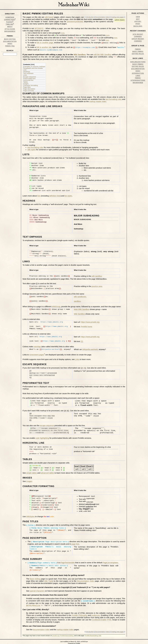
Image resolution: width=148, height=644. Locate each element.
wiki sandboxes (80, 295)
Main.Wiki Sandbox (82, 308)
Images (26, 82)
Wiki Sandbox (80, 53)
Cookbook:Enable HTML (102, 617)
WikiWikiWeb (138, 83)
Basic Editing (10, 39)
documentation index (41, 627)
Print (138, 24)
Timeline (9, 24)
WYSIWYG (39, 28)
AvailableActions (138, 62)
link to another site (44, 47)
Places (9, 22)
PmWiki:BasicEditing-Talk (93, 633)
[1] (82, 340)
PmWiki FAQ (10, 46)
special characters (37, 588)
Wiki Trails (48, 578)
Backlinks (138, 26)
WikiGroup (56, 305)
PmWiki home (87, 325)
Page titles (27, 86)
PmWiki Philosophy (79, 612)
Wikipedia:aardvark (90, 348)
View (138, 17)
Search (10, 51)
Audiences (96, 612)
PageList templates (110, 560)
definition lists (55, 194)
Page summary (29, 89)
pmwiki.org (56, 633)
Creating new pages (117, 17)
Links (25, 74)
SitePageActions (138, 80)
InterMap (37, 345)
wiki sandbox (97, 275)
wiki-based (49, 17)
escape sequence (47, 424)
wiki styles (32, 148)
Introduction (90, 17)
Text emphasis (28, 72)
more (63, 33)
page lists (75, 542)
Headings (27, 70)
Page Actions (138, 13)
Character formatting (31, 84)
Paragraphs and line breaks (33, 67)
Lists (25, 69)
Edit (138, 19)
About (10, 27)
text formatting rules (114, 98)
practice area (97, 285)
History (138, 21)
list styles (68, 194)
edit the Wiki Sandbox (103, 53)
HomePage (10, 17)
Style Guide (10, 29)
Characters (9, 20)
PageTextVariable (68, 560)
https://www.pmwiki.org (90, 321)
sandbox (77, 300)
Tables (26, 81)
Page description (29, 88)
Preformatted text (29, 77)
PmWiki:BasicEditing (67, 633)
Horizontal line (28, 79)
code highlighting (42, 436)
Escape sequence (30, 75)
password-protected (75, 22)
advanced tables (47, 471)
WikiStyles (30, 515)
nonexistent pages (37, 353)
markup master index (98, 100)
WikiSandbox (10, 31)
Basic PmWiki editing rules (43, 14)
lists (39, 194)
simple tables (32, 471)
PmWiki (10, 36)
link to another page (45, 42)
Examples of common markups (34, 65)
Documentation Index (102, 17)
